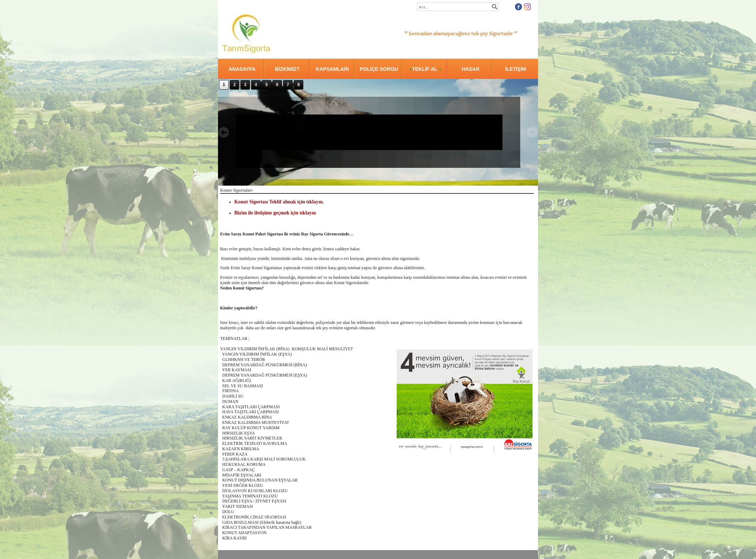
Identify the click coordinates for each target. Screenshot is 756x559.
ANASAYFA (242, 69)
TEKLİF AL (425, 69)
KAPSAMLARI (332, 69)
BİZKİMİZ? (287, 69)
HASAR (470, 69)
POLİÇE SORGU (379, 69)
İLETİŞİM (516, 69)
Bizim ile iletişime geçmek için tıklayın (275, 213)
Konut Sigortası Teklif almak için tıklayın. (279, 202)
